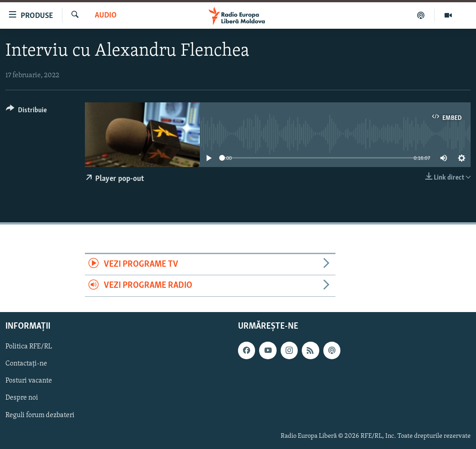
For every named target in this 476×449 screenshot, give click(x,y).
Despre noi (22, 398)
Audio (106, 15)
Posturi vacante (29, 381)
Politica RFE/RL (29, 347)
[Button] (26, 112)
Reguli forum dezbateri (40, 415)
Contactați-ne (26, 364)
